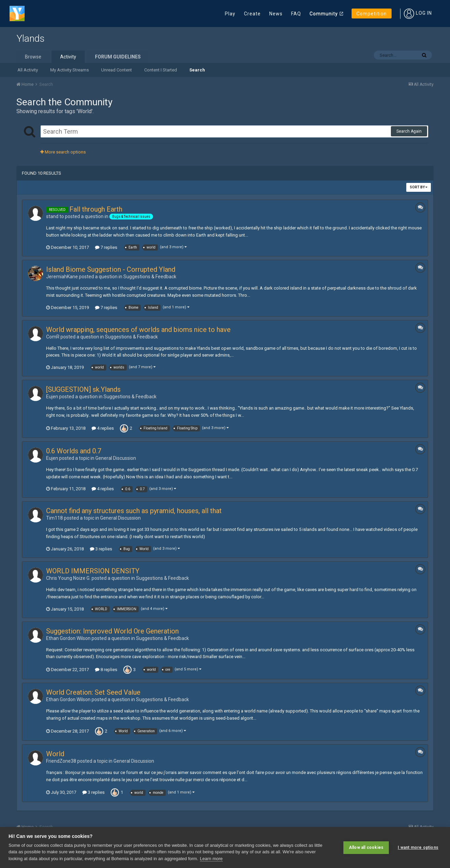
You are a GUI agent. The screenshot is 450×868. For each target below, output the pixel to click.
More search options (63, 152)
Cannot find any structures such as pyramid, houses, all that (134, 511)
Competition (372, 14)
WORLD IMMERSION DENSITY (93, 571)
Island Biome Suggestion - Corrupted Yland (111, 269)
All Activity (28, 70)
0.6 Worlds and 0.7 (74, 451)
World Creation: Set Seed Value (93, 692)
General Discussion (116, 458)
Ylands (30, 38)
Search (197, 70)
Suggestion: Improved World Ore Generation (112, 631)
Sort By (419, 187)
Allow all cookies (366, 847)
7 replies (106, 247)
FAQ (296, 14)
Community (324, 14)
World (55, 754)
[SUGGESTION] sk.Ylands (83, 389)
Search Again (409, 131)
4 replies (103, 428)
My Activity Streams (70, 70)
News (276, 14)
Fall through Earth (96, 209)
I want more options (418, 847)
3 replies (101, 549)
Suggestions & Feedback (150, 277)
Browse (33, 57)
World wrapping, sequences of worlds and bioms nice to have (138, 330)
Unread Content (117, 70)
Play (230, 14)
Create (252, 14)
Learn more (211, 859)
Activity (68, 57)
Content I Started (161, 70)
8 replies (106, 670)
